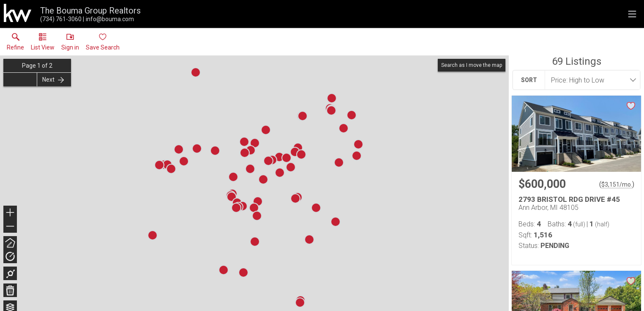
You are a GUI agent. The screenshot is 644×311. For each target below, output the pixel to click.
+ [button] (10, 213)
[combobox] (590, 80)
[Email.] (108, 19)
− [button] (10, 226)
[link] (15, 44)
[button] (43, 44)
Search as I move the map (472, 65)
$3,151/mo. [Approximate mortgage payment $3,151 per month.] (617, 184)
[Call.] (61, 19)
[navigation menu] (632, 14)
